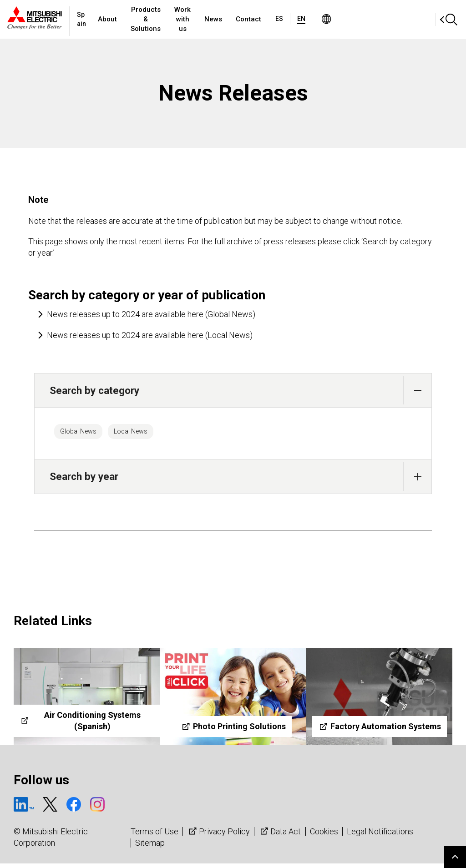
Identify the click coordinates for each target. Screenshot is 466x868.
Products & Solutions (181, 19)
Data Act (280, 835)
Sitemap (150, 847)
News (292, 19)
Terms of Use (154, 835)
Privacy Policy (218, 835)
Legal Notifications (380, 835)
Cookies (324, 835)
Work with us (249, 19)
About (124, 19)
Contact (327, 19)
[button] (418, 390)
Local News (153, 434)
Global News (86, 434)
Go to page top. (455, 857)
